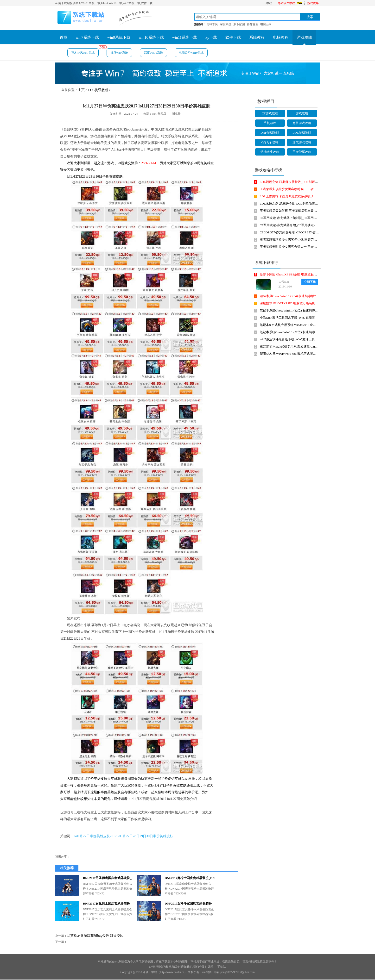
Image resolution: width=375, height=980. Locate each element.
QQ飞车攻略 (270, 142)
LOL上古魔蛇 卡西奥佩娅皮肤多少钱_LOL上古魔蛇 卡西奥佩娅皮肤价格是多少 (314, 196)
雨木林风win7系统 (85, 51)
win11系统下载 (185, 37)
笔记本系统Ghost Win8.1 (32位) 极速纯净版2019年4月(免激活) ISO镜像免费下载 (314, 310)
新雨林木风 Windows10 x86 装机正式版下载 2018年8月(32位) (301, 354)
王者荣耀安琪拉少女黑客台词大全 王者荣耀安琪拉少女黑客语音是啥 (307, 247)
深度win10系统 (153, 53)
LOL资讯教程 (98, 90)
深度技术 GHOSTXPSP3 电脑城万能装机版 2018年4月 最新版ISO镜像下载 (310, 303)
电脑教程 (281, 37)
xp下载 (211, 37)
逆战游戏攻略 (302, 142)
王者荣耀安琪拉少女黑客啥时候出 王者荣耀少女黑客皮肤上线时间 (305, 189)
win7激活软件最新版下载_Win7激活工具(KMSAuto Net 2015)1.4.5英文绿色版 (312, 339)
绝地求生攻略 (270, 152)
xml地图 (207, 972)
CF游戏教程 (270, 113)
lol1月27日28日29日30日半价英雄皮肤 (145, 836)
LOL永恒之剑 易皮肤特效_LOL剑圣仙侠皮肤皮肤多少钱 (298, 203)
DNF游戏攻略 (270, 133)
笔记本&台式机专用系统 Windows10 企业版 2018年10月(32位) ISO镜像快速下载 (314, 325)
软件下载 (233, 37)
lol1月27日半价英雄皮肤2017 (95, 836)
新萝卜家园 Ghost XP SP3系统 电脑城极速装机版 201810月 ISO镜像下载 (309, 274)
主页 (81, 90)
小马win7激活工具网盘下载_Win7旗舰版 (287, 318)
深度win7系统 (119, 53)
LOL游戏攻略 (302, 133)
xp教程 (268, 3)
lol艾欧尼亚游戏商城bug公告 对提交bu (95, 936)
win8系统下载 (119, 37)
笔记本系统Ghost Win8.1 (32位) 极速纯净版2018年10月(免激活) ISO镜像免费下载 (315, 332)
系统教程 (257, 37)
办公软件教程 (286, 3)
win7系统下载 (87, 37)
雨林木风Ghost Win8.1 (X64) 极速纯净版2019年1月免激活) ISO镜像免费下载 (312, 296)
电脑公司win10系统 (191, 53)
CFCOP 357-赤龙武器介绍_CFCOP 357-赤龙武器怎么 (296, 232)
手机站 (222, 967)
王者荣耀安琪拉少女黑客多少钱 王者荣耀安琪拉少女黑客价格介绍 (305, 240)
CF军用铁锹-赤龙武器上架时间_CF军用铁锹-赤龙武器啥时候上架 (305, 218)
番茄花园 (253, 24)
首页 (64, 37)
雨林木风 (212, 24)
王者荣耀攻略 (302, 152)
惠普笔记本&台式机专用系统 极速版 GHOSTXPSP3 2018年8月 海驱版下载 (311, 346)
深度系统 (226, 24)
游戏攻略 (313, 3)
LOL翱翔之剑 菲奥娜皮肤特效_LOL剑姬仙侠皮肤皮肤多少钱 (301, 182)
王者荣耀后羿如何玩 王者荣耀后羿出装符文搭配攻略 (296, 211)
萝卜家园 (239, 24)
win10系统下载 (151, 37)
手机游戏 (270, 123)
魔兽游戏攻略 (302, 123)
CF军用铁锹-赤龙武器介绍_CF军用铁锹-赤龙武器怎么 (297, 225)
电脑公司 (266, 24)
